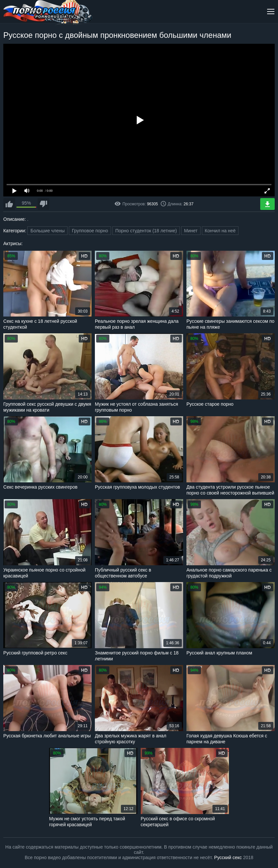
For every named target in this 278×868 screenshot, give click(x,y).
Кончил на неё (220, 231)
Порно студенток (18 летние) (146, 231)
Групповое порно (90, 231)
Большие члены (47, 231)
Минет (191, 231)
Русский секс (228, 857)
